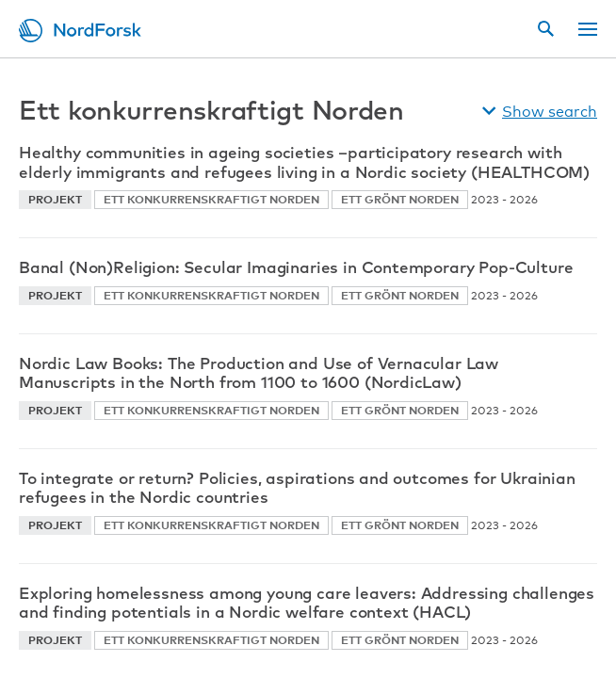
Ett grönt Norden (400, 199)
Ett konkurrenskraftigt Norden (211, 199)
